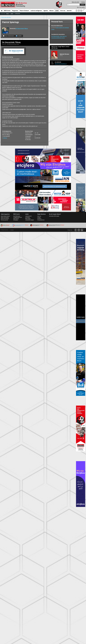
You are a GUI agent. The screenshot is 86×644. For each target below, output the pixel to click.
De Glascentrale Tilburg (22, 29)
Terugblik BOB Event (18, 217)
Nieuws (52, 11)
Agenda (46, 11)
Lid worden (28, 217)
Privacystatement (41, 220)
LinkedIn (19, 36)
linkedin (82, 230)
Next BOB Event (17, 216)
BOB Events (7, 11)
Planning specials (4, 220)
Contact (39, 217)
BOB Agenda (16, 219)
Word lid (69, 11)
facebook (76, 230)
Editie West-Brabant (5, 219)
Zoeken (82, 5)
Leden (57, 11)
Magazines (15, 11)
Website (5, 138)
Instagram (79, 230)
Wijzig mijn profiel (75, 2)
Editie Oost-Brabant (5, 217)
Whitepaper (16, 220)
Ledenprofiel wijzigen (30, 220)
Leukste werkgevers (36, 11)
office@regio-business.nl (61, 64)
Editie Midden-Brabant (5, 216)
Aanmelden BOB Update (54, 216)
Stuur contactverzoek (8, 36)
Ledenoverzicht (28, 216)
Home (2, 11)
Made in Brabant (24, 11)
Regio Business (14, 4)
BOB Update (28, 219)
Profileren (83, 2)
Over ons (63, 11)
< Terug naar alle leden (6, 17)
